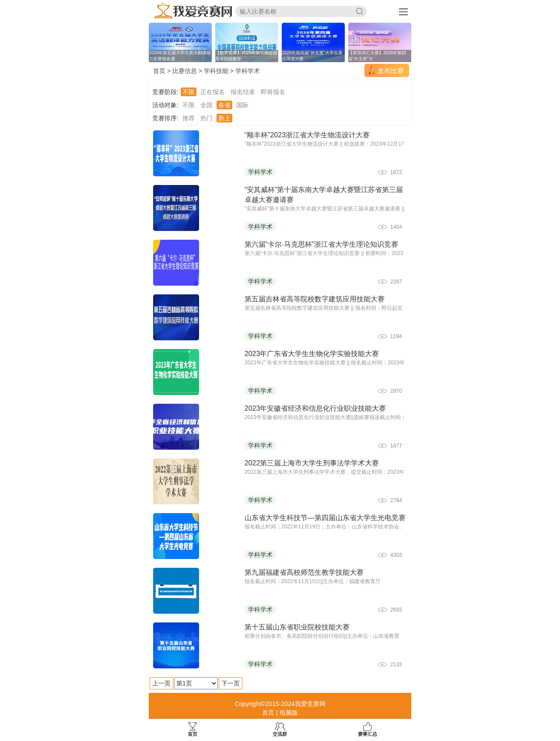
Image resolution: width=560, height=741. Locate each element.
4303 (396, 555)
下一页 (231, 683)
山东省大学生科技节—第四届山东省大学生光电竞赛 (325, 518)
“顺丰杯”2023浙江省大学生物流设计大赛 (307, 135)
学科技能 (216, 71)
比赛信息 (185, 71)
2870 (396, 391)
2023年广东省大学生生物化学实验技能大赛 (312, 354)
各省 (224, 105)
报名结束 (243, 92)
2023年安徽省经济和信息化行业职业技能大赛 (315, 408)
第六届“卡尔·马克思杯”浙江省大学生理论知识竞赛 (321, 244)
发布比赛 (391, 71)
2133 (396, 664)
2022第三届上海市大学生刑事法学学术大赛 (312, 463)
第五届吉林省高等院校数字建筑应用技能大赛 (315, 299)
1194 (396, 336)
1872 (396, 172)
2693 (396, 610)
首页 (159, 71)
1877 (396, 446)
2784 (396, 500)
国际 (242, 105)
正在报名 (213, 92)
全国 (206, 105)
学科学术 (248, 71)
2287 (396, 282)
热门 (206, 118)
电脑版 (289, 713)
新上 (224, 118)
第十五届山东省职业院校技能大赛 (297, 627)
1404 (396, 227)
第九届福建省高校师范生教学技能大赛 (304, 572)
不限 (189, 92)
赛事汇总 (367, 729)
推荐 (189, 118)
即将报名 (273, 92)
